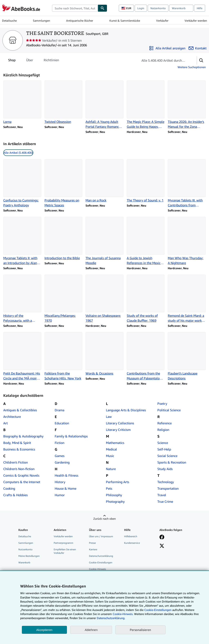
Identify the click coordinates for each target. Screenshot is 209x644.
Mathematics (115, 443)
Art (6, 423)
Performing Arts (118, 482)
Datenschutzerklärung (101, 556)
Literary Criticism (118, 430)
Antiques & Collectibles (20, 410)
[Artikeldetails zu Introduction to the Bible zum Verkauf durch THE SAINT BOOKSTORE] (63, 239)
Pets (109, 488)
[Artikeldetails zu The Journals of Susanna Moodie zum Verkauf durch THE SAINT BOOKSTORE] (104, 241)
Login (141, 8)
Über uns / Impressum (101, 536)
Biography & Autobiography (23, 436)
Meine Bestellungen (29, 556)
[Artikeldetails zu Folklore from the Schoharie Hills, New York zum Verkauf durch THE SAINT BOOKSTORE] (63, 356)
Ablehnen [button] (91, 630)
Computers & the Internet (22, 482)
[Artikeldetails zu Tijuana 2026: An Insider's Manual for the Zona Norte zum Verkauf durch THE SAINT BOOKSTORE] (187, 105)
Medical (111, 449)
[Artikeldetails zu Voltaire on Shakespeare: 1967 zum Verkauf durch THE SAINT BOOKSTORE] (104, 299)
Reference (165, 423)
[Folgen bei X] (162, 546)
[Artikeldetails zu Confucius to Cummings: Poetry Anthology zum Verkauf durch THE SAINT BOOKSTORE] (22, 184)
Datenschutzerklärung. (111, 618)
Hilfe (200, 8)
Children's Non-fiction (19, 469)
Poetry (162, 404)
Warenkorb (24, 562)
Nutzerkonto (158, 8)
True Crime (165, 502)
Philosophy (114, 495)
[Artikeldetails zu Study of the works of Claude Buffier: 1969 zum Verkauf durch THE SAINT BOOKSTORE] (146, 299)
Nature (111, 469)
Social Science (167, 456)
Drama (59, 410)
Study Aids (165, 469)
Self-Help (164, 449)
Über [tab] (30, 61)
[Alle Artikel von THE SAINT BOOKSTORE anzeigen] (167, 48)
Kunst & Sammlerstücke (125, 21)
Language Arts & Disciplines (126, 410)
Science (163, 443)
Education (62, 423)
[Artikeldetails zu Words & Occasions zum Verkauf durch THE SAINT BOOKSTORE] (104, 354)
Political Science (169, 410)
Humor (60, 495)
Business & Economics (19, 449)
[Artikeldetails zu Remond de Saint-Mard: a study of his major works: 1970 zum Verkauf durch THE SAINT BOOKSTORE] (187, 299)
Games (60, 456)
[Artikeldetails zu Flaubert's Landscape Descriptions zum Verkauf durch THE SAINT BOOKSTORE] (187, 356)
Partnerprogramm (63, 543)
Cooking (9, 488)
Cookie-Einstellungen (158, 610)
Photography (115, 502)
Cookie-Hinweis (97, 569)
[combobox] (75, 8)
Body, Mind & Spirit (17, 443)
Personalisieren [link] (140, 630)
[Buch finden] (102, 8)
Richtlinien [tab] (51, 61)
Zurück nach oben (104, 519)
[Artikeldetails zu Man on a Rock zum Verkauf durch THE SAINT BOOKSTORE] (104, 181)
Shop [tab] (12, 61)
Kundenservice (132, 543)
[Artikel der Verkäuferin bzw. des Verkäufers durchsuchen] (164, 60)
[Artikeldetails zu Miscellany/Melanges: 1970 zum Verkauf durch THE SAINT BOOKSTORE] (63, 299)
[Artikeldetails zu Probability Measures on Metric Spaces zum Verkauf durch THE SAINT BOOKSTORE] (63, 184)
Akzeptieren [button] (44, 630)
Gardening (62, 462)
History (60, 482)
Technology (166, 482)
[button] (201, 60)
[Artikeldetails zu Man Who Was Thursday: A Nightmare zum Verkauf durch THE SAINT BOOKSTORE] (187, 241)
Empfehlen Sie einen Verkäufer (65, 551)
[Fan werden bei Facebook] (162, 537)
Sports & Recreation (172, 462)
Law (109, 417)
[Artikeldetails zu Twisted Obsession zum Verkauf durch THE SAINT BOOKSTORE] (63, 102)
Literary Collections (120, 423)
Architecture (12, 417)
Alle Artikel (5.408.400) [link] (18, 153)
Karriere (93, 549)
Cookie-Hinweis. (123, 614)
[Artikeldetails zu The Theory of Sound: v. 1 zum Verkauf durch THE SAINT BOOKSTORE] (146, 181)
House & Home (66, 488)
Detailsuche (9, 21)
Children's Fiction (16, 462)
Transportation (168, 488)
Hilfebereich (131, 536)
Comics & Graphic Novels (21, 475)
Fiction (59, 443)
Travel (162, 495)
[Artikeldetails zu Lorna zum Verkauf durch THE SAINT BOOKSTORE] (22, 102)
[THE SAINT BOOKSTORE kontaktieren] (198, 48)
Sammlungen (41, 21)
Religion (163, 430)
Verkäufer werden (196, 21)
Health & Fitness (67, 475)
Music (110, 456)
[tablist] (34, 60)
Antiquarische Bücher (80, 21)
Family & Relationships (71, 436)
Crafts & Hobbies (16, 495)
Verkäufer (162, 21)
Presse (92, 543)
